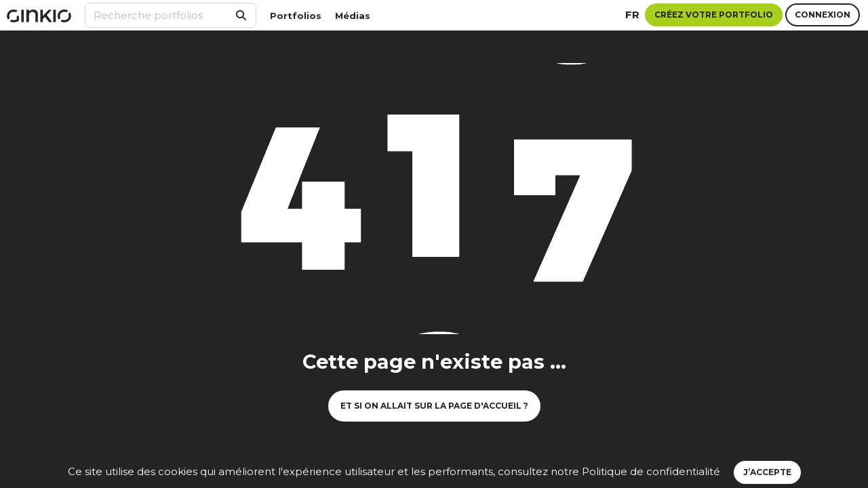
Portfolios (296, 16)
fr (632, 15)
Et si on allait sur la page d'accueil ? (434, 406)
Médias (353, 16)
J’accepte (767, 472)
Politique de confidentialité (651, 471)
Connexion (823, 15)
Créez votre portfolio (714, 15)
